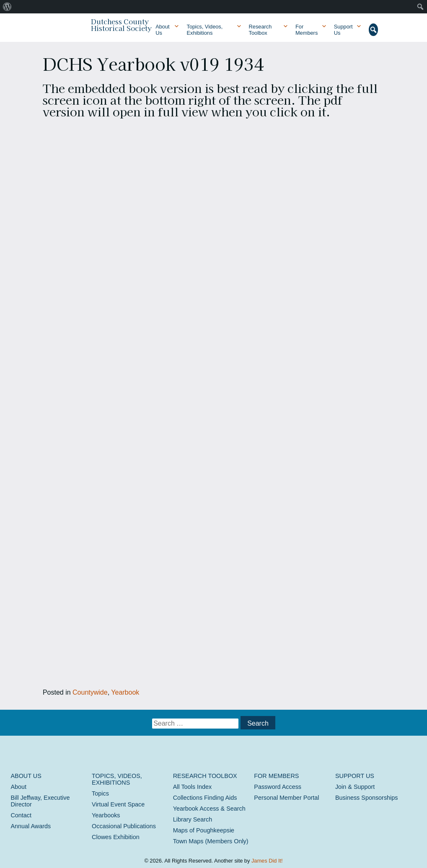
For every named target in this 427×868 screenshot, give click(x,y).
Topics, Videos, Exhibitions (204, 30)
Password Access (278, 787)
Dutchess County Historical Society (121, 25)
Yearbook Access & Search (209, 809)
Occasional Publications (124, 826)
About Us (162, 30)
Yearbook (125, 692)
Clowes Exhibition (116, 837)
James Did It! (267, 861)
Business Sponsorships (367, 798)
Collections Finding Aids (205, 798)
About (18, 787)
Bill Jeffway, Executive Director (40, 801)
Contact (21, 815)
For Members (307, 30)
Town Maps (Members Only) (211, 841)
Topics (100, 793)
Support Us (343, 30)
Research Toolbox (260, 30)
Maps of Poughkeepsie (204, 830)
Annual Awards (31, 826)
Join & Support (355, 787)
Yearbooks (106, 815)
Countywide (90, 692)
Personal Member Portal (286, 798)
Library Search (193, 819)
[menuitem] (7, 7)
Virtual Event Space (118, 804)
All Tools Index (193, 787)
